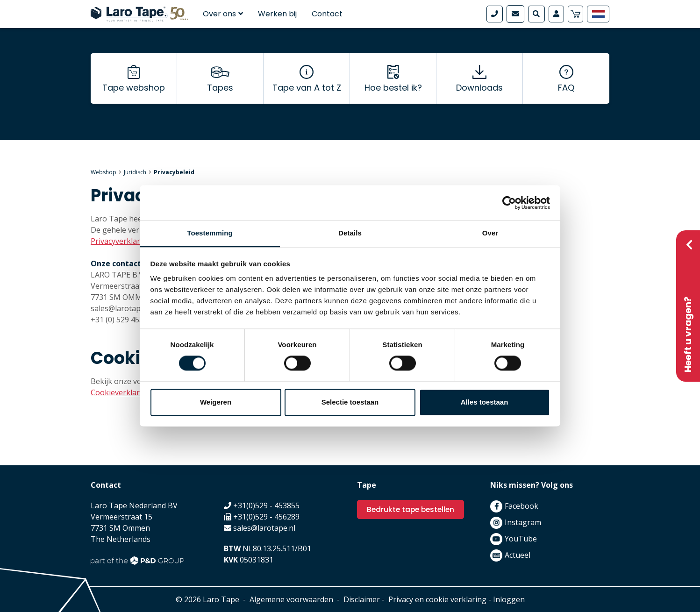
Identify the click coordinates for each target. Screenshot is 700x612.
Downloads (479, 94)
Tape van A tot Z (307, 94)
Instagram (523, 522)
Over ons (223, 14)
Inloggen (509, 599)
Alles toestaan (485, 402)
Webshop (104, 172)
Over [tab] (490, 233)
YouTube (521, 539)
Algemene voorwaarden (291, 599)
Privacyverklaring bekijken (137, 241)
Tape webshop (134, 94)
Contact (327, 14)
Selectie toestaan (350, 402)
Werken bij (277, 14)
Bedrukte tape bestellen (412, 509)
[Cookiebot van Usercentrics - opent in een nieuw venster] (509, 203)
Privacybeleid (174, 172)
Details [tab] (350, 233)
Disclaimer (362, 599)
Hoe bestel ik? (393, 94)
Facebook (521, 506)
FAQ (566, 94)
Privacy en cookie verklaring (437, 599)
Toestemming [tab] (210, 233)
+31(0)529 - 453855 (266, 505)
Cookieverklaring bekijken (138, 392)
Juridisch (135, 172)
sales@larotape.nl (264, 528)
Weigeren (216, 402)
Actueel (518, 555)
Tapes (220, 94)
